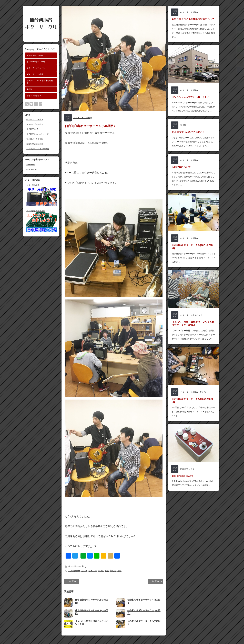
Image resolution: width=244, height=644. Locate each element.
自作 (119, 571)
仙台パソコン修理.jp (35, 119)
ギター (84, 571)
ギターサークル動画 (35, 74)
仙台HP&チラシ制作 (35, 144)
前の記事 (72, 581)
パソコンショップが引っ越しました (191, 97)
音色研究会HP (32, 129)
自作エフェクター (34, 96)
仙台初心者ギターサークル (35, 241)
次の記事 (155, 581)
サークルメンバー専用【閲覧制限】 (40, 82)
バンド (101, 571)
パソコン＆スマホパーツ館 (38, 149)
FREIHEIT (31, 164)
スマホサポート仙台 (35, 124)
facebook (36, 104)
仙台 (107, 571)
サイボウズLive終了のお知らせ (188, 132)
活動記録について (181, 167)
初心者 (113, 571)
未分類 (29, 89)
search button (40, 104)
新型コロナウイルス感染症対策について (193, 19)
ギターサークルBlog (35, 55)
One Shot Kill (32, 169)
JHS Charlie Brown (182, 476)
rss (27, 104)
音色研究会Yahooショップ (37, 134)
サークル (93, 571)
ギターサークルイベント (37, 68)
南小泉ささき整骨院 (35, 139)
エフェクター (74, 571)
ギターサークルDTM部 (36, 62)
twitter (31, 104)
